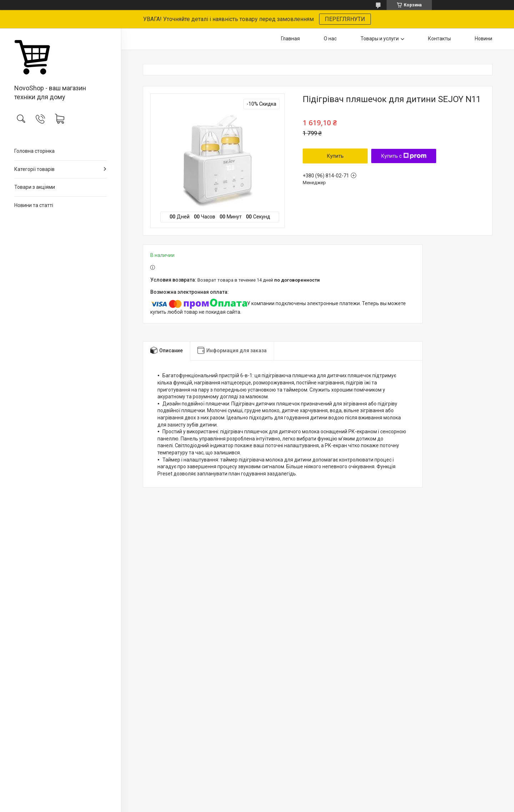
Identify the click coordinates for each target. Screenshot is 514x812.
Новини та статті (34, 205)
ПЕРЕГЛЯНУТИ (345, 19)
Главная (290, 39)
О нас (330, 39)
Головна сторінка (34, 151)
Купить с (404, 156)
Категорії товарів (34, 169)
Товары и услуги (380, 39)
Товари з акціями (35, 187)
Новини (483, 39)
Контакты (439, 39)
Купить (335, 156)
